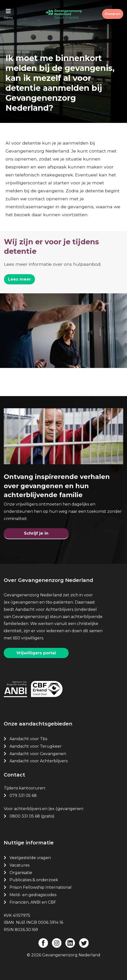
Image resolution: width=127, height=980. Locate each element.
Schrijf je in (36, 533)
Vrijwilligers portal (36, 653)
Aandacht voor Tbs (28, 739)
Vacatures (20, 865)
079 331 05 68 (23, 796)
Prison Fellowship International (41, 887)
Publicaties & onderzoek (34, 880)
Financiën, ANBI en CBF (33, 902)
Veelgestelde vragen (30, 858)
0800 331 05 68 (25, 816)
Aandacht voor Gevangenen (38, 754)
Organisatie (21, 873)
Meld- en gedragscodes (33, 895)
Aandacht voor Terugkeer (36, 746)
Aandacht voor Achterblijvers (39, 761)
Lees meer (19, 279)
